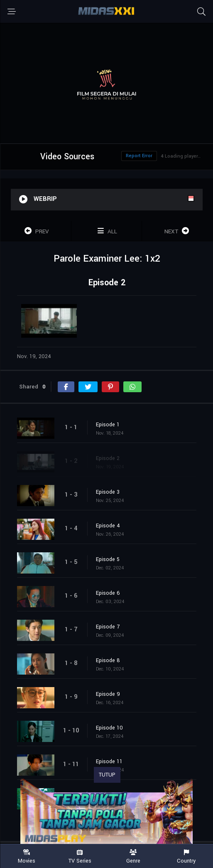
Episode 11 (109, 762)
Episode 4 (108, 526)
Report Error (139, 156)
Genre (133, 857)
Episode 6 (108, 593)
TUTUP (107, 775)
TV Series (80, 857)
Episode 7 (108, 627)
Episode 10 (109, 728)
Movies (27, 857)
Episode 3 (108, 492)
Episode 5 (108, 559)
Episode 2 (108, 458)
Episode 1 (108, 425)
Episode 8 (108, 660)
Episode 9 (108, 694)
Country (186, 857)
